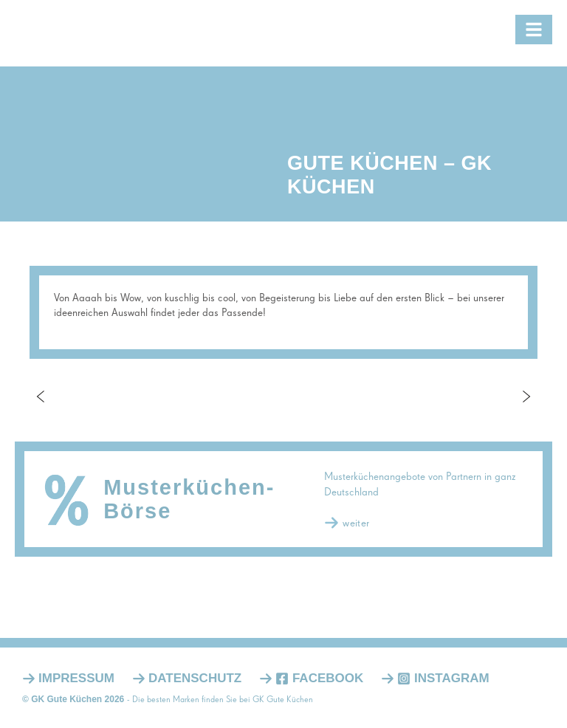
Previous (41, 396)
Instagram (443, 678)
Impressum (76, 678)
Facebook (319, 678)
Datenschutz (195, 678)
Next (526, 396)
